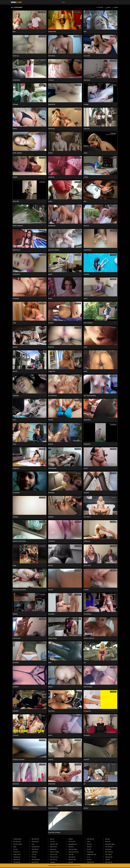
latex (50, 663)
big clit (51, 590)
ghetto (86, 808)
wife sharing (88, 323)
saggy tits (52, 371)
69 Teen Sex (16, 852)
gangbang (52, 226)
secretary (51, 711)
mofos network (89, 638)
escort (15, 347)
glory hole (87, 566)
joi (84, 784)
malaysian (16, 274)
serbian (15, 517)
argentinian (88, 250)
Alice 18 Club (17, 860)
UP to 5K (34, 855)
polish (86, 177)
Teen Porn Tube (54, 844)
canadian (51, 614)
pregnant (16, 468)
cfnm (15, 444)
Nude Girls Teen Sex (74, 852)
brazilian (16, 663)
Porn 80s (34, 857)
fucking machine (19, 760)
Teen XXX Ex (35, 862)
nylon (50, 201)
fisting (50, 566)
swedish (16, 711)
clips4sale (52, 784)
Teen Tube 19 (109, 862)
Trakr (33, 844)
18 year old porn (17, 839)
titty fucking (88, 687)
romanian (52, 541)
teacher (51, 323)
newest (116, 7)
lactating (16, 299)
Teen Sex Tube (72, 860)
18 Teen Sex (108, 850)
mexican (87, 129)
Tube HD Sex (35, 850)
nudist (50, 153)
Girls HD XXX (53, 847)
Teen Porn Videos (18, 844)
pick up (86, 226)
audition (16, 687)
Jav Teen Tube (17, 842)
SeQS (15, 847)
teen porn (108, 839)
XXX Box (107, 860)
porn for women (54, 250)
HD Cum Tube (54, 855)
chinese (51, 80)
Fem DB (89, 850)
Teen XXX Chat (109, 852)
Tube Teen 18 (17, 857)
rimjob (15, 177)
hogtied (51, 517)
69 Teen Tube (35, 842)
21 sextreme (53, 396)
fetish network (18, 226)
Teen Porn (89, 844)
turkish (86, 590)
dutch (50, 736)
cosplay (86, 274)
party (85, 371)
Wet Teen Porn (35, 839)
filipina (15, 614)
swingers (87, 736)
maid (85, 347)
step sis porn (53, 850)
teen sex (52, 839)
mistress (16, 808)
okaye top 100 (17, 855)
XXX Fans (71, 855)
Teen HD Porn (72, 842)
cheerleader (52, 468)
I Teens (89, 842)
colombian (17, 80)
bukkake (16, 396)
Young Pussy (90, 852)
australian (87, 420)
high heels (16, 250)
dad (85, 31)
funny (50, 299)
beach (15, 129)
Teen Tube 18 (72, 857)
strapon (86, 493)
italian (50, 687)
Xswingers (53, 862)
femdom (51, 347)
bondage (51, 493)
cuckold (16, 736)
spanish (86, 760)
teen (14, 31)
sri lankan (16, 493)
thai (85, 201)
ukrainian (51, 129)
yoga (15, 566)
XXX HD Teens (109, 847)
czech (86, 468)
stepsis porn (35, 852)
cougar (86, 104)
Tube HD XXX (90, 862)
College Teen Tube (91, 855)
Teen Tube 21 (109, 855)
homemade (52, 31)
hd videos (52, 56)
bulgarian (87, 444)
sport (85, 299)
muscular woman (54, 833)
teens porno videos (110, 844)
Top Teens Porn (36, 847)
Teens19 (71, 839)
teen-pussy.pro (52, 866)
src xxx (89, 857)
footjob (51, 420)
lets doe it (87, 517)
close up (16, 56)
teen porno (71, 847)
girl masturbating (90, 396)
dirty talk (16, 201)
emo (14, 420)
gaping (51, 760)
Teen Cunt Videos (73, 850)
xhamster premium (19, 590)
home (63, 2)
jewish (15, 371)
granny (51, 444)
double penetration (19, 541)
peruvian (16, 784)
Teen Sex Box (17, 862)
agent (50, 274)
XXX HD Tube (54, 860)
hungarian (87, 711)
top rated (100, 7)
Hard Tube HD (109, 857)
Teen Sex (89, 847)
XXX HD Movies (36, 860)
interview (87, 80)
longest (109, 7)
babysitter (52, 104)
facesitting (87, 614)
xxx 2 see (52, 842)
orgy (14, 323)
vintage (15, 104)
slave (85, 153)
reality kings (53, 638)
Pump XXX (108, 842)
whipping (87, 541)
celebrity (51, 177)
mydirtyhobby (53, 808)
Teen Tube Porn (54, 857)
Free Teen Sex (90, 839)
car (85, 663)
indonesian (17, 638)
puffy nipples (17, 153)
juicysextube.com (73, 844)
